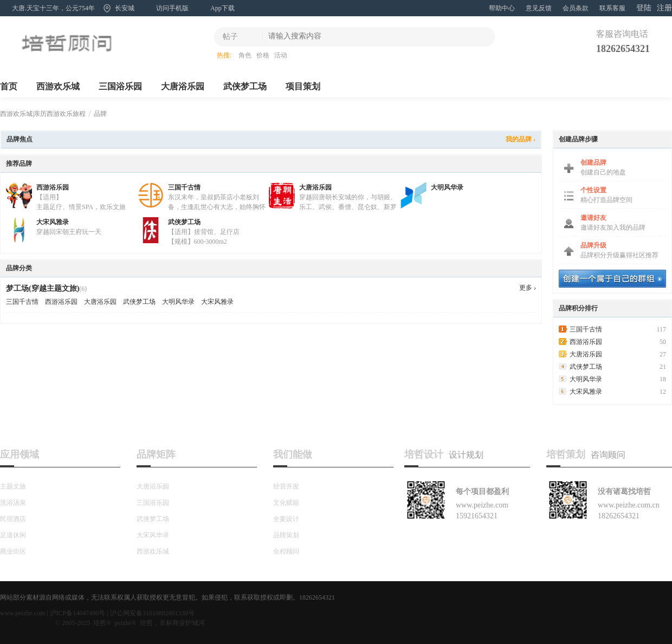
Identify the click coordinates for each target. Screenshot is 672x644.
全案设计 (286, 519)
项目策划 (303, 86)
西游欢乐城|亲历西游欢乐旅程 (43, 114)
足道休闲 (13, 535)
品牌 (100, 114)
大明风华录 (447, 187)
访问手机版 (172, 8)
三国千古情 (184, 187)
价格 (263, 55)
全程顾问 (286, 551)
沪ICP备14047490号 (78, 613)
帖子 (230, 37)
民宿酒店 (13, 519)
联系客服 (612, 8)
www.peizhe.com (22, 613)
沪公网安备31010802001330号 (152, 613)
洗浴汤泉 (13, 503)
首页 (9, 86)
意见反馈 (539, 8)
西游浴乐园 (53, 187)
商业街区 (13, 551)
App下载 (222, 8)
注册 (664, 8)
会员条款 (576, 8)
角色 (245, 55)
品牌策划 (286, 535)
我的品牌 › (521, 139)
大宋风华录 (153, 535)
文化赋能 (286, 503)
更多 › (528, 288)
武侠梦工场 (245, 86)
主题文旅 (13, 486)
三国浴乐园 (120, 86)
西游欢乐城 (58, 86)
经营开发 (286, 486)
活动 (281, 55)
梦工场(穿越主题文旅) (43, 288)
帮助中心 (502, 8)
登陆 (644, 8)
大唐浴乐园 (183, 86)
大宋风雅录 (53, 222)
